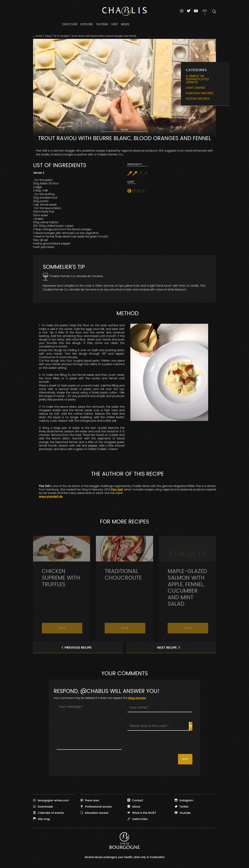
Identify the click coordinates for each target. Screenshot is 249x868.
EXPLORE (87, 24)
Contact (135, 800)
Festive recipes (198, 99)
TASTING (102, 24)
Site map (42, 819)
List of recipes (61, 36)
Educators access (94, 813)
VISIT (115, 24)
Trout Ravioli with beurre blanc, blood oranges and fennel (104, 36)
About (134, 807)
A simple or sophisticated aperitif (197, 79)
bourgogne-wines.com (51, 800)
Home (39, 36)
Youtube (183, 813)
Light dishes (196, 88)
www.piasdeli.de (51, 497)
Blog (48, 36)
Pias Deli (117, 490)
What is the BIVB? (142, 813)
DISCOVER (70, 24)
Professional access (96, 807)
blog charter (137, 698)
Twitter (182, 807)
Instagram (184, 800)
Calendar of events (48, 813)
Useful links (138, 819)
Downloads (43, 807)
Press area (90, 800)
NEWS (125, 24)
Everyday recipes (200, 93)
